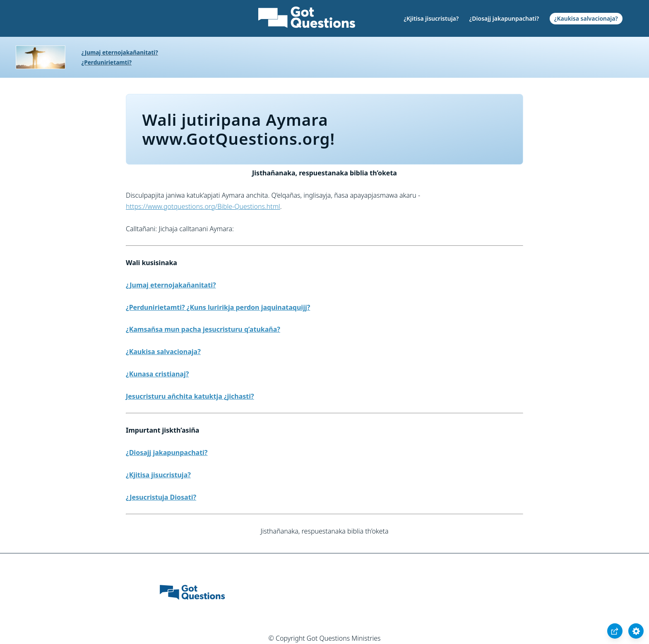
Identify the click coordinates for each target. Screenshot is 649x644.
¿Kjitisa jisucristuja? (431, 18)
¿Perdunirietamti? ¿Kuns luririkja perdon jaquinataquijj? (218, 307)
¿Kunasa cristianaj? (157, 374)
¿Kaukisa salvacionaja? (586, 18)
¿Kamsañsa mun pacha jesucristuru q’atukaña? (203, 329)
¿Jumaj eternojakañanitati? (120, 52)
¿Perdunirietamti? (107, 62)
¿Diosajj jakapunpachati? (504, 18)
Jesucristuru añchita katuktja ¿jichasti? (190, 396)
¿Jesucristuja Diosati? (161, 497)
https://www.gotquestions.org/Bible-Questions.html (203, 206)
